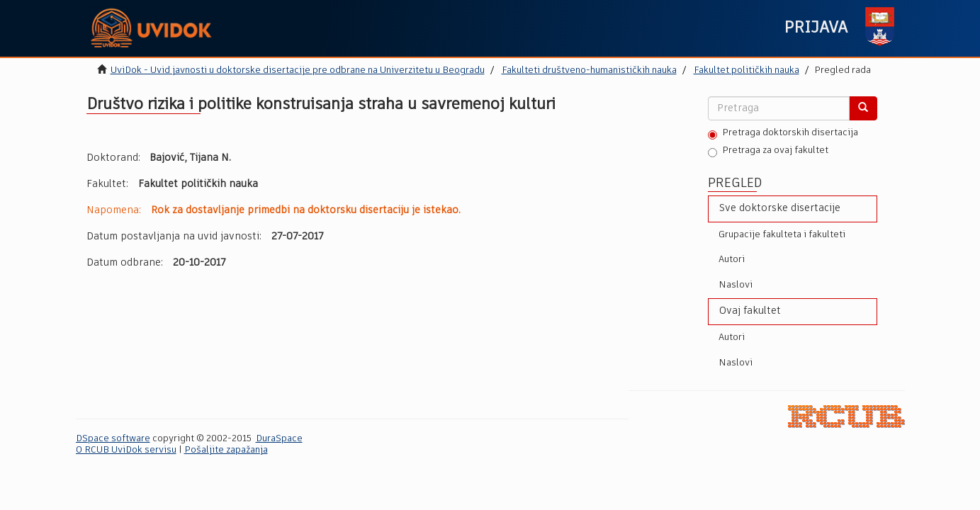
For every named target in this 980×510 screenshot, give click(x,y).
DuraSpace (279, 439)
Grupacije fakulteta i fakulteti (782, 235)
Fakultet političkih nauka (747, 70)
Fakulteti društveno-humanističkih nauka (589, 70)
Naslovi (736, 285)
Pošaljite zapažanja (226, 450)
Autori (732, 260)
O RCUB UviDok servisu (126, 450)
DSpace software (113, 439)
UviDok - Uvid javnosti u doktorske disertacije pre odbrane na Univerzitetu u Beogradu (298, 70)
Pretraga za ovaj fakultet (768, 152)
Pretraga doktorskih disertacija (783, 134)
